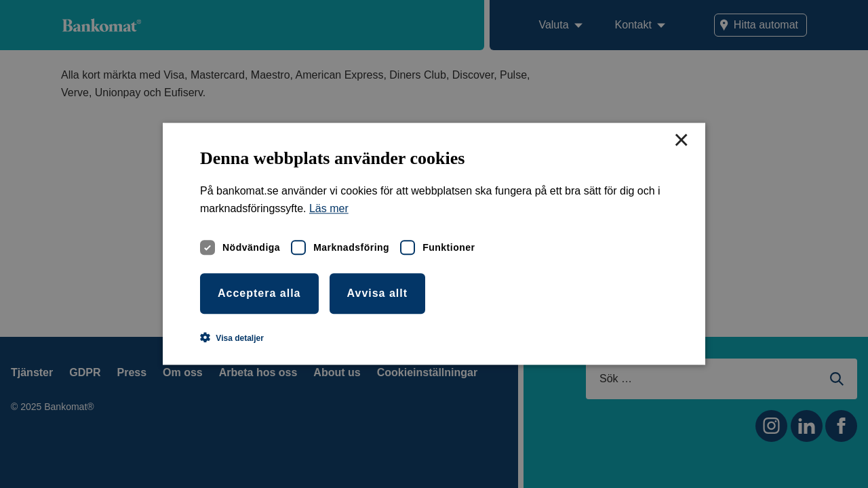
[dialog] (434, 244)
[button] (232, 338)
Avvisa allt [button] (378, 293)
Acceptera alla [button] (259, 293)
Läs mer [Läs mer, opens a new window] (329, 209)
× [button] (681, 141)
